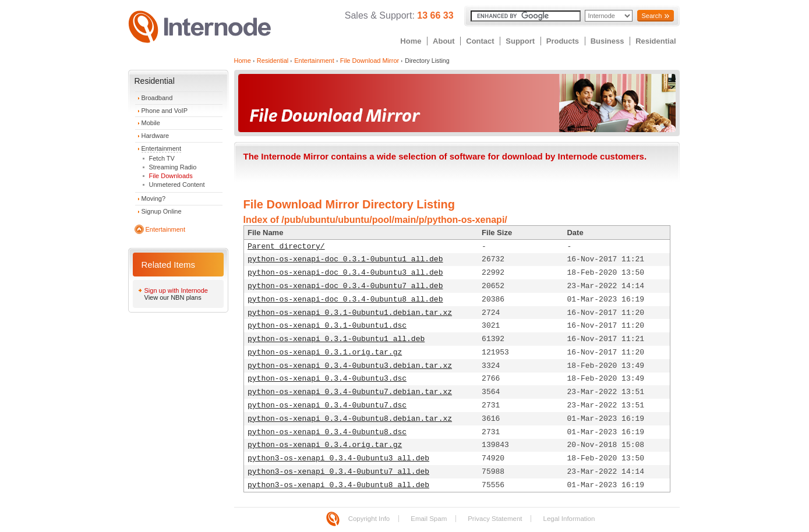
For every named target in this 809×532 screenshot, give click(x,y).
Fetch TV (162, 158)
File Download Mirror (370, 61)
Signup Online (162, 211)
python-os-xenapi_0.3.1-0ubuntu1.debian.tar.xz (350, 313)
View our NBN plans (173, 297)
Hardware (156, 136)
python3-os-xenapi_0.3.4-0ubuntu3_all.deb (338, 458)
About (444, 41)
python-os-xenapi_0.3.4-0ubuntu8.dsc (327, 432)
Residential (656, 41)
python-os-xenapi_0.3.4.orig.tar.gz (325, 445)
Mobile (151, 123)
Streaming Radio (173, 167)
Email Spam (429, 519)
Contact (480, 41)
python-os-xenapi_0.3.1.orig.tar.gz (325, 352)
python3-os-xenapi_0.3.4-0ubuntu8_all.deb (338, 485)
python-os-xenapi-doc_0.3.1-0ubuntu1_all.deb (345, 259)
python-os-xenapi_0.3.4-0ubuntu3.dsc (327, 379)
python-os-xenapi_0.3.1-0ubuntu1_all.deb (336, 339)
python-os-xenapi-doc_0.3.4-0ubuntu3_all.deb (345, 273)
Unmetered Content (177, 185)
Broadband (157, 98)
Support (520, 41)
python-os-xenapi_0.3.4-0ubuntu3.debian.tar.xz (350, 366)
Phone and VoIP (165, 111)
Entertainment (161, 148)
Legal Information (569, 519)
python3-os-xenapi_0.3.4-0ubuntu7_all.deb (338, 472)
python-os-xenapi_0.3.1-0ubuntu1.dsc (327, 326)
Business (607, 41)
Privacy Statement (495, 519)
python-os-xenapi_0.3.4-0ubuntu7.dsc (327, 405)
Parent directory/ (286, 247)
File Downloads (171, 176)
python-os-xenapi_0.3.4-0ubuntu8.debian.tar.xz (350, 419)
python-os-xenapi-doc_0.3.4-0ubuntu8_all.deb (345, 299)
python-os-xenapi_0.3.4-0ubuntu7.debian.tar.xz (350, 392)
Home (411, 41)
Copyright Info (369, 519)
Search (651, 16)
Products (563, 41)
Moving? (154, 198)
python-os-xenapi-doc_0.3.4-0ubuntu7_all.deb (345, 286)
